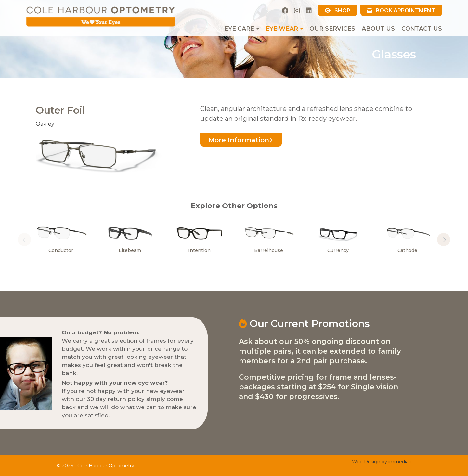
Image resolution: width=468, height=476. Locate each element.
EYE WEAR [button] (284, 29)
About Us (378, 29)
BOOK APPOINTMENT (401, 11)
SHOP (338, 11)
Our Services (332, 29)
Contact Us (422, 29)
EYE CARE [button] (242, 29)
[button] (444, 240)
